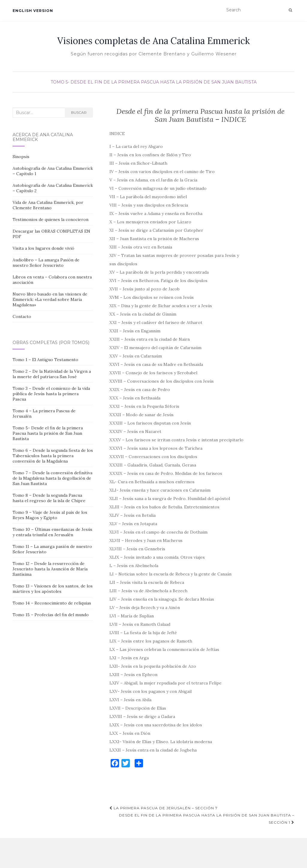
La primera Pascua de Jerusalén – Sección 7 (164, 808)
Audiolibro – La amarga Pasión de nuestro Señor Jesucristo (46, 263)
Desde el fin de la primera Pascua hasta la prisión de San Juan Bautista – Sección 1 (207, 819)
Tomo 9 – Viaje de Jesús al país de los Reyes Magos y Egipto (50, 515)
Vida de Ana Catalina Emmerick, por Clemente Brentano (48, 205)
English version (33, 11)
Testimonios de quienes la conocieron (51, 219)
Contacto (22, 316)
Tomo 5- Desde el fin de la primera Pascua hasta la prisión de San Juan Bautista (154, 82)
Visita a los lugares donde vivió (43, 248)
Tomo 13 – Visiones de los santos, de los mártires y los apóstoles (53, 589)
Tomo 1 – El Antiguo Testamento (45, 360)
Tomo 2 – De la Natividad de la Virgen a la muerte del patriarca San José (52, 374)
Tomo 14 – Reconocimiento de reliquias (52, 603)
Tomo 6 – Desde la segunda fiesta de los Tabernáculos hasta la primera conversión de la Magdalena (53, 456)
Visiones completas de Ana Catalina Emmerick (153, 41)
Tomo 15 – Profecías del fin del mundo (51, 615)
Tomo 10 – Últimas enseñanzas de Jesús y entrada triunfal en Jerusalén (52, 532)
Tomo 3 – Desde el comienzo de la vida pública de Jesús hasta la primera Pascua (51, 394)
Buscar (79, 112)
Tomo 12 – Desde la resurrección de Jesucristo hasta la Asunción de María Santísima (50, 569)
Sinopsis (21, 157)
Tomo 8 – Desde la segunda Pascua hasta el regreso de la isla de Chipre (49, 498)
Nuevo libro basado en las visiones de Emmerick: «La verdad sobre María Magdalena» (50, 299)
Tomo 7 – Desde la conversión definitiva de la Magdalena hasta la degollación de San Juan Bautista (52, 478)
